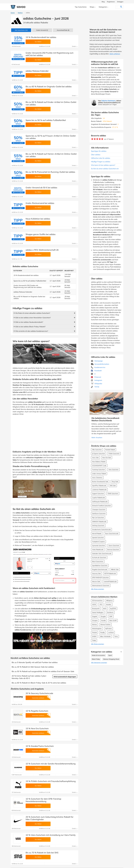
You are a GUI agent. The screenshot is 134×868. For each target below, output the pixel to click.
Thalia (94, 640)
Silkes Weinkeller (105, 636)
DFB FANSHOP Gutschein (100, 578)
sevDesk (111, 632)
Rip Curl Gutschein (98, 518)
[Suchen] (117, 7)
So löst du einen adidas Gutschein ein (105, 169)
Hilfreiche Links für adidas (101, 158)
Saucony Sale (96, 574)
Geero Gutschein (114, 546)
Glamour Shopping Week (111, 659)
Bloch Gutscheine (98, 562)
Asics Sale (95, 458)
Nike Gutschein (97, 450)
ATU (101, 604)
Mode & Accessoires (99, 655)
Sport (110, 655)
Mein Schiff (113, 620)
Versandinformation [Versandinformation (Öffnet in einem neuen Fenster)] (100, 364)
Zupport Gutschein (98, 494)
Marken (20, 13)
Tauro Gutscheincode (112, 534)
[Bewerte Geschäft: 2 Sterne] (95, 139)
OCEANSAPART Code (99, 466)
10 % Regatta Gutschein (37, 711)
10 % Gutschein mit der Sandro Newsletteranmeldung (51, 764)
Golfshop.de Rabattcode (100, 502)
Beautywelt (96, 608)
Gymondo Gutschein (99, 546)
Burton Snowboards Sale (100, 482)
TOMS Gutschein (113, 494)
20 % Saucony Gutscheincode (39, 693)
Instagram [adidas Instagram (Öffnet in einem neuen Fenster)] (97, 380)
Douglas (103, 616)
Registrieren (111, 2)
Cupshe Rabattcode (99, 498)
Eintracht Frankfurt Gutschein (101, 506)
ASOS (94, 604)
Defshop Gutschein (98, 526)
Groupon (95, 620)
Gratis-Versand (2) (42, 30)
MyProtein (109, 628)
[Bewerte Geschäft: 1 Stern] (92, 139)
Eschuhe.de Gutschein (99, 558)
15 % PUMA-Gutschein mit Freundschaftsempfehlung (51, 781)
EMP (111, 616)
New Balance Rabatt (99, 462)
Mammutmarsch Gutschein (101, 585)
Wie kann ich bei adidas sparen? (103, 165)
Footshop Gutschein (99, 470)
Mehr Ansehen (97, 437)
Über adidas (96, 155)
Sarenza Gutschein (113, 550)
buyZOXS (113, 608)
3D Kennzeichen (97, 600)
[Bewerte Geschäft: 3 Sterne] (97, 139)
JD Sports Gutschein (99, 454)
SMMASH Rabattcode (99, 522)
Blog (103, 2)
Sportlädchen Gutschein (100, 566)
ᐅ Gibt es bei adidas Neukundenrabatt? (28, 322)
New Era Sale (107, 458)
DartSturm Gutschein (99, 514)
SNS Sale (113, 486)
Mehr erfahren (115, 54)
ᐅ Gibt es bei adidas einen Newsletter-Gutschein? (32, 318)
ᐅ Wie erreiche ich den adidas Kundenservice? (31, 331)
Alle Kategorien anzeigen (99, 663)
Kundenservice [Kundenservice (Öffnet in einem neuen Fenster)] (98, 367)
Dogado (95, 616)
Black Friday (96, 659)
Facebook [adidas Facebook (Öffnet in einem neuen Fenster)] (96, 371)
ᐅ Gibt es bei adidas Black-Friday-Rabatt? (30, 327)
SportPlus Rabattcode (99, 486)
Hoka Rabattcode (98, 550)
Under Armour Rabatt (99, 474)
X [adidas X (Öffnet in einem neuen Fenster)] (93, 374)
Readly (102, 632)
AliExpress (109, 600)
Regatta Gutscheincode (100, 570)
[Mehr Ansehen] (121, 652)
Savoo (13, 13)
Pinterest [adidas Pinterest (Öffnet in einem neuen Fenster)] (96, 377)
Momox (94, 624)
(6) (63, 30)
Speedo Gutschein (98, 538)
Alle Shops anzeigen (98, 589)
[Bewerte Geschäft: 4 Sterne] (100, 139)
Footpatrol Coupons (98, 542)
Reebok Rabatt (110, 450)
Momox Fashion (105, 624)
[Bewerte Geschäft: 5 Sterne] (102, 139)
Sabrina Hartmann (108, 101)
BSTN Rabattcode (110, 574)
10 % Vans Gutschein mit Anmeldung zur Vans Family (51, 835)
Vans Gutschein (113, 470)
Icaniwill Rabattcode (110, 581)
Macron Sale (96, 581)
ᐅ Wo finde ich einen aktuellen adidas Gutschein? (32, 313)
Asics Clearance (97, 478)
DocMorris (110, 612)
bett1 (105, 608)
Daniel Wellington (98, 612)
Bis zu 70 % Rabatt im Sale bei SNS (42, 853)
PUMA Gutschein (114, 454)
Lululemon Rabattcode (99, 490)
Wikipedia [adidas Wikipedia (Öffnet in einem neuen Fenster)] (97, 384)
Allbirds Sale (115, 570)
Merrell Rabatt (97, 534)
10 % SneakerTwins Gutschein (40, 746)
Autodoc (109, 604)
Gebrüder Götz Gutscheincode (102, 554)
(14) (21, 30)
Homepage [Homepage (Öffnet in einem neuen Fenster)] (97, 361)
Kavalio (103, 620)
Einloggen (120, 2)
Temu (116, 636)
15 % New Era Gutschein (37, 728)
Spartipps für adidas (99, 151)
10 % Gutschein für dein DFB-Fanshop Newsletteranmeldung (43, 800)
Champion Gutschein (99, 510)
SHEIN (94, 636)
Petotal (94, 632)
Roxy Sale (115, 482)
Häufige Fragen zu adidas (101, 162)
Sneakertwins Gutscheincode (101, 530)
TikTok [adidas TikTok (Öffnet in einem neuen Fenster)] (95, 387)
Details (75, 46)
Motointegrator (97, 628)
